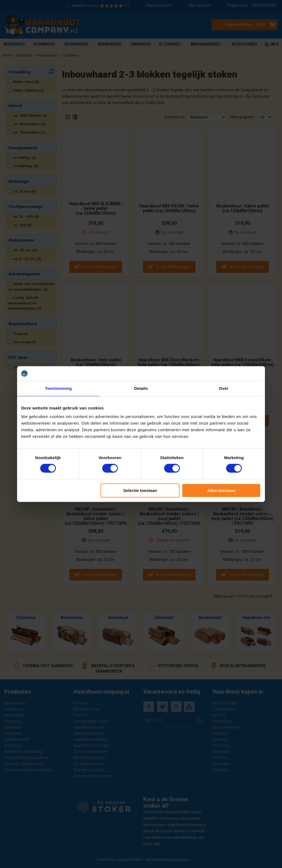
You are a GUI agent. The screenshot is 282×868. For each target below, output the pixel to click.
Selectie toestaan (140, 490)
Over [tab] (224, 388)
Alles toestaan (221, 490)
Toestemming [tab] (58, 388)
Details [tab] (141, 388)
